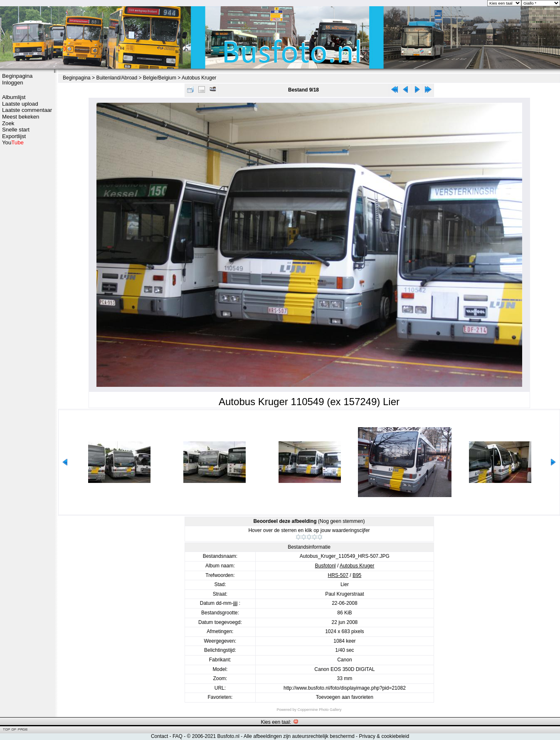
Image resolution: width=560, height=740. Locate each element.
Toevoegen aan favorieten (345, 697)
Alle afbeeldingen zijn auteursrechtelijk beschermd (299, 736)
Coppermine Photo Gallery (319, 710)
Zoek (8, 123)
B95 (357, 575)
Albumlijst (14, 97)
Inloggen (13, 83)
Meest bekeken (21, 117)
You (13, 142)
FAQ (178, 736)
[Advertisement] (27, 277)
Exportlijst (14, 136)
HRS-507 (338, 575)
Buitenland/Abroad (117, 78)
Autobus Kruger (199, 78)
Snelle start (16, 130)
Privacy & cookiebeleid (384, 736)
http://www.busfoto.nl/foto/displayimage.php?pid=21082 (345, 688)
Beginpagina (17, 76)
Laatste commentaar (27, 110)
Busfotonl (326, 566)
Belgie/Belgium (160, 78)
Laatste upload (20, 104)
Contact (159, 736)
